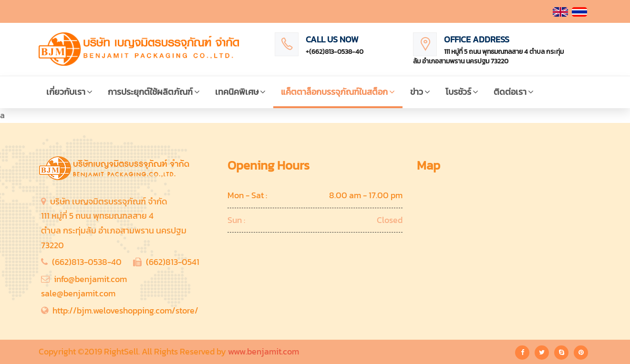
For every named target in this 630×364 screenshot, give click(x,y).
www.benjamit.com (263, 351)
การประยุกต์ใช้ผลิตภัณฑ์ (154, 92)
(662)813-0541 (173, 262)
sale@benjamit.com (78, 293)
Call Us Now (332, 39)
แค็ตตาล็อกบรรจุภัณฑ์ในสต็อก (338, 92)
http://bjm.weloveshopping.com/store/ (125, 310)
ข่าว (420, 92)
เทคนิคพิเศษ (240, 92)
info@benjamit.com (90, 279)
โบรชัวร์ (462, 92)
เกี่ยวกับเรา (69, 92)
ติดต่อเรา (514, 92)
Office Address (477, 39)
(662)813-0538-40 (87, 262)
